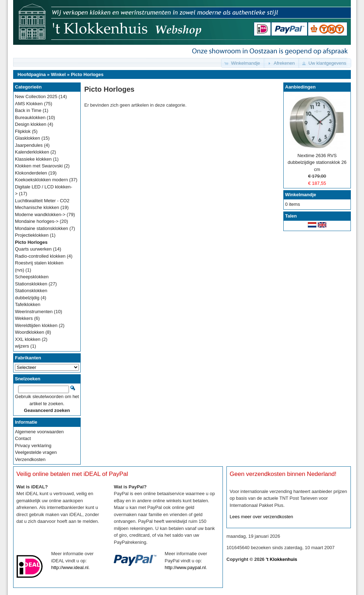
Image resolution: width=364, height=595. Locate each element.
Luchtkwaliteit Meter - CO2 (42, 201)
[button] (243, 63)
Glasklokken (28, 138)
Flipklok (23, 131)
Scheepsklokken (32, 277)
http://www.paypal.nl (185, 567)
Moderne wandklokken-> (40, 215)
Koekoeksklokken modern (41, 180)
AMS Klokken (29, 104)
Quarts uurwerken (33, 249)
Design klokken (31, 124)
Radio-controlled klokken (40, 256)
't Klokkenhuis (282, 559)
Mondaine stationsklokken (42, 228)
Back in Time (28, 110)
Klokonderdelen (31, 173)
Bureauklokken (30, 117)
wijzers (22, 346)
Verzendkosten (30, 459)
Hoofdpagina (31, 74)
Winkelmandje (301, 195)
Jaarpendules (29, 145)
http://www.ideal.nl (70, 567)
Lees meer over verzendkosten (261, 517)
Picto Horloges (87, 74)
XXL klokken (28, 339)
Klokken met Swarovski (39, 166)
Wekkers (24, 318)
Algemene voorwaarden (39, 432)
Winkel (58, 74)
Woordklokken (30, 332)
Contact (23, 438)
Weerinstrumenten (34, 312)
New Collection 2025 (36, 97)
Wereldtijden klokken (36, 325)
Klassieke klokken (33, 159)
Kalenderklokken (32, 152)
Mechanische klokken (37, 207)
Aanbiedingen (300, 87)
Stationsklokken (31, 284)
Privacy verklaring (33, 446)
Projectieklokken (32, 235)
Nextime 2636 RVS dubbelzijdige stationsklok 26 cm (317, 162)
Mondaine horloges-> (37, 221)
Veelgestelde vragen (36, 452)
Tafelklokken (28, 304)
